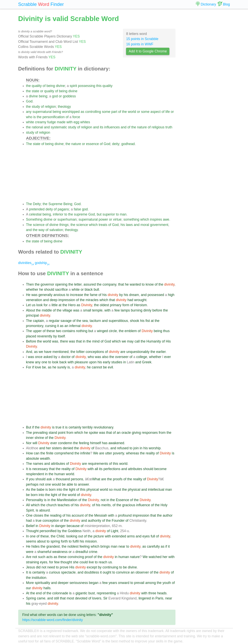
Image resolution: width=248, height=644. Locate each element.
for (46, 305)
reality (150, 453)
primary (116, 305)
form (126, 305)
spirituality (42, 583)
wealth (45, 459)
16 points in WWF (140, 44)
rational (37, 127)
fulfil (76, 541)
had (130, 300)
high (171, 295)
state (35, 91)
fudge (52, 122)
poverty (118, 453)
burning (137, 310)
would (56, 484)
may (130, 341)
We (96, 453)
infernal (75, 326)
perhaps (32, 484)
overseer (122, 357)
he (127, 284)
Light (114, 531)
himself (95, 443)
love (38, 367)
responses (150, 433)
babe (40, 490)
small (87, 310)
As (28, 490)
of (44, 86)
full (153, 536)
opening (61, 284)
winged (102, 331)
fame (94, 295)
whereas (132, 453)
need (51, 567)
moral (145, 225)
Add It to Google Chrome (148, 51)
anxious (59, 295)
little (55, 305)
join (136, 448)
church (51, 505)
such (42, 557)
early (107, 362)
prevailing (40, 433)
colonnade (60, 593)
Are (29, 557)
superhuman (67, 219)
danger (60, 526)
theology (64, 107)
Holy (164, 505)
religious (158, 127)
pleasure (81, 362)
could (84, 562)
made (61, 122)
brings (105, 546)
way (41, 230)
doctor (66, 357)
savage (66, 321)
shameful (44, 552)
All (28, 505)
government (159, 225)
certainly (75, 427)
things (64, 225)
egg (76, 122)
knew (30, 362)
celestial (35, 214)
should (49, 290)
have (48, 352)
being (51, 86)
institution (39, 578)
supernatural (42, 112)
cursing (51, 326)
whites (85, 122)
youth (167, 583)
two (59, 331)
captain (39, 321)
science (39, 225)
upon (93, 362)
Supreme (55, 204)
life (168, 112)
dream (134, 295)
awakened (116, 443)
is (35, 117)
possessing (87, 86)
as (82, 112)
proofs (118, 479)
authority (95, 521)
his (123, 225)
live (91, 562)
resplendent (35, 474)
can (37, 453)
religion (50, 107)
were (30, 552)
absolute (33, 459)
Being (68, 204)
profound (125, 515)
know (150, 284)
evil (110, 367)
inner (30, 438)
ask (49, 479)
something (131, 219)
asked (48, 357)
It (27, 469)
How (30, 453)
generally (45, 295)
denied (68, 448)
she (76, 562)
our (29, 588)
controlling (93, 112)
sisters (57, 448)
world (132, 112)
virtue (117, 219)
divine (60, 86)
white (30, 122)
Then (30, 284)
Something (34, 219)
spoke (93, 433)
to (66, 214)
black (89, 290)
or (42, 91)
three (152, 593)
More (30, 583)
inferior (58, 214)
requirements (98, 464)
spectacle (68, 572)
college (142, 357)
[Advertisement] (101, 174)
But (29, 427)
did (38, 567)
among (151, 583)
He (28, 295)
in (84, 341)
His (168, 341)
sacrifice (61, 290)
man (123, 214)
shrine (39, 438)
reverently (45, 336)
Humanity (154, 341)
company (109, 284)
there (64, 341)
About (31, 310)
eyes (146, 536)
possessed (156, 295)
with (69, 122)
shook (135, 321)
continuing (110, 567)
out (81, 536)
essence (93, 144)
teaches (64, 505)
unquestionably (138, 352)
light (72, 490)
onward (124, 583)
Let (28, 305)
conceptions (95, 352)
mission (91, 541)
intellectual (156, 490)
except (92, 567)
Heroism (141, 305)
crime (93, 552)
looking (72, 536)
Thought (32, 531)
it (58, 326)
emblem (131, 331)
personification (54, 117)
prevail (139, 583)
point (62, 433)
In (28, 536)
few (117, 310)
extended (119, 536)
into (59, 490)
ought (107, 572)
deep (54, 300)
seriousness (79, 583)
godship (42, 263)
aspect (155, 112)
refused (123, 448)
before (157, 310)
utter (109, 453)
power (103, 219)
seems (31, 541)
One (29, 515)
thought (66, 562)
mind (96, 341)
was (34, 295)
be (44, 367)
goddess (69, 96)
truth (169, 127)
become (160, 469)
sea (85, 321)
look (39, 305)
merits (106, 505)
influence (143, 505)
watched (155, 557)
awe (166, 219)
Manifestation (67, 500)
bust (91, 593)
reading (56, 515)
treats (103, 225)
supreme (81, 214)
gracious (129, 505)
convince (123, 572)
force (76, 117)
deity (116, 144)
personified (48, 531)
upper (37, 331)
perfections (112, 469)
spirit (73, 86)
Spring (31, 598)
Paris (159, 598)
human (60, 474)
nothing (82, 331)
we (124, 341)
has (105, 443)
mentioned (61, 352)
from (70, 433)
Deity (37, 204)
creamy (41, 122)
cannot (97, 367)
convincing (76, 557)
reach (103, 562)
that (121, 284)
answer (84, 484)
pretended (37, 209)
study (36, 107)
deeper (63, 583)
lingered (145, 598)
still (56, 598)
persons (77, 479)
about (41, 541)
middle (47, 310)
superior (109, 214)
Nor (29, 443)
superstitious (118, 321)
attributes (58, 464)
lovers (97, 598)
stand (53, 433)
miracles (92, 300)
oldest (104, 305)
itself (61, 336)
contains (69, 331)
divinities (26, 263)
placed (31, 336)
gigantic (81, 593)
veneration (34, 300)
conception (51, 521)
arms (131, 536)
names (38, 464)
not (42, 484)
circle (113, 331)
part (114, 112)
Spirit (30, 510)
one (44, 362)
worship (155, 448)
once (39, 357)
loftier (80, 352)
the (28, 86)
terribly (88, 427)
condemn (65, 443)
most (70, 598)
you (32, 479)
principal (33, 315)
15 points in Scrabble (142, 39)
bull (96, 290)
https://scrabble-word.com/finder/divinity (53, 620)
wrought (140, 300)
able (70, 484)
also (105, 357)
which (145, 219)
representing (106, 593)
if (33, 367)
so (111, 490)
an (66, 326)
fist (148, 321)
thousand (63, 479)
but (99, 214)
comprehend (64, 453)
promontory (35, 326)
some (106, 112)
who (29, 117)
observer (142, 572)
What (96, 479)
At (28, 593)
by (121, 295)
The (29, 144)
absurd (45, 510)
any (29, 112)
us (34, 305)
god (55, 96)
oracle (126, 433)
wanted (135, 284)
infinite (85, 453)
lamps (125, 310)
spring (55, 541)
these (51, 331)
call (137, 341)
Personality (35, 500)
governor (47, 284)
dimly (147, 310)
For (29, 367)
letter (78, 284)
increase (77, 295)
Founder (118, 521)
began (94, 583)
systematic (59, 127)
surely (62, 367)
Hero (72, 305)
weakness (60, 552)
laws (129, 225)
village (67, 310)
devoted (81, 598)
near (122, 546)
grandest (53, 546)
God (29, 101)
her (48, 448)
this (99, 86)
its (102, 127)
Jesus (31, 567)
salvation (56, 230)
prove (64, 567)
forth (64, 541)
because (73, 526)
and (47, 127)
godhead (128, 144)
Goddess (75, 531)
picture (99, 536)
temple (97, 310)
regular (54, 321)
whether (32, 290)
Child (60, 536)
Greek (147, 362)
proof (89, 557)
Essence (122, 500)
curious (55, 572)
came (41, 598)
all (96, 469)
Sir (105, 598)
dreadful (82, 552)
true (58, 427)
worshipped (71, 112)
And (29, 352)
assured (90, 284)
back (63, 362)
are (123, 352)
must (117, 490)
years (113, 583)
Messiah (101, 515)
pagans (63, 209)
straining (33, 562)
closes (38, 515)
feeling (84, 443)
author (168, 515)
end (39, 593)
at (60, 305)
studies (117, 362)
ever (167, 357)
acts (49, 557)
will (35, 443)
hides (35, 546)
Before (31, 341)
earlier (161, 352)
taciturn (95, 321)
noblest (73, 546)
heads (162, 593)
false (77, 209)
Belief (30, 526)
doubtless (92, 572)
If (27, 479)
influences (112, 127)
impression (67, 300)
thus (166, 331)
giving (136, 433)
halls (47, 588)
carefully (153, 546)
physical (93, 490)
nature (142, 127)
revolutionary (103, 427)
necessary (40, 469)
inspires (156, 219)
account (78, 515)
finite (50, 453)
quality (37, 86)
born (52, 490)
